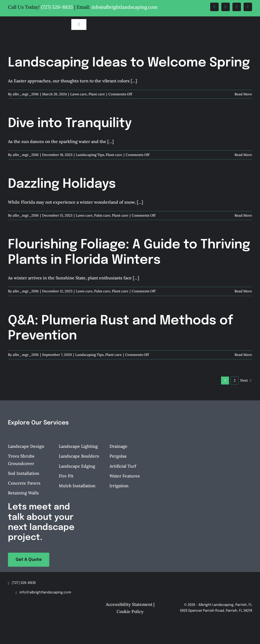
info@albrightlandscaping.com (124, 7)
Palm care (102, 215)
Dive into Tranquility (70, 124)
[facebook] (214, 7)
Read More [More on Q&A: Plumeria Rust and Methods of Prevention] (243, 355)
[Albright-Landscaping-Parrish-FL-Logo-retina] (35, 20)
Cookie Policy (130, 611)
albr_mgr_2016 (26, 94)
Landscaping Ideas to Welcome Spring (129, 63)
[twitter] (226, 7)
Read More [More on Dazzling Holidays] (243, 215)
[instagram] (237, 7)
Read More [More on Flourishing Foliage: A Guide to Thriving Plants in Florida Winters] (243, 291)
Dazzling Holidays (62, 184)
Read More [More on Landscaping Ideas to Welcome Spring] (243, 94)
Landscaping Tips (90, 155)
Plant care (97, 94)
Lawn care (79, 94)
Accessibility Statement (129, 604)
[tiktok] (248, 7)
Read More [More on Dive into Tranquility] (243, 155)
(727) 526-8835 (57, 7)
